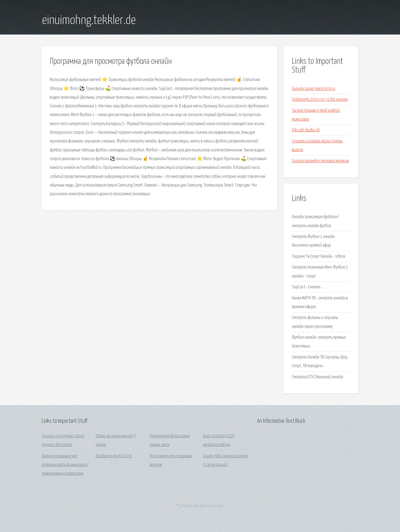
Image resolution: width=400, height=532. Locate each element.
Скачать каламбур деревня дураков (320, 161)
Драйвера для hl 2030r (114, 456)
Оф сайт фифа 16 (306, 130)
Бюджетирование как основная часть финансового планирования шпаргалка (65, 465)
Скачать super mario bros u (314, 89)
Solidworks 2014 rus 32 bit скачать (320, 100)
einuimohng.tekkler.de (89, 21)
